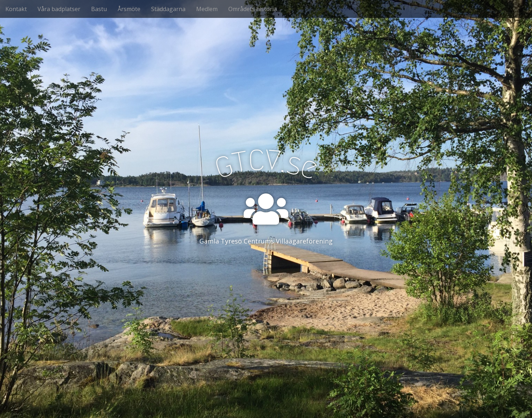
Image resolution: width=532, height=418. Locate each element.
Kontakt (16, 9)
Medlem (207, 9)
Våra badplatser (59, 9)
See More (266, 270)
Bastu (99, 9)
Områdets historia (253, 9)
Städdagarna (168, 9)
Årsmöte (129, 9)
